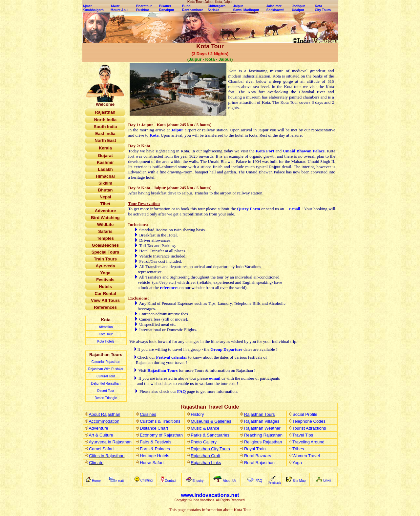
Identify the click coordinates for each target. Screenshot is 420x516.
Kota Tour (106, 334)
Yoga (297, 463)
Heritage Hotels (155, 456)
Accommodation (104, 421)
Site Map (299, 481)
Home (96, 481)
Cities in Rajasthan (107, 456)
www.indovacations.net (210, 495)
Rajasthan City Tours (210, 449)
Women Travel (306, 456)
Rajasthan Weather (262, 428)
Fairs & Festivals (156, 442)
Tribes (298, 449)
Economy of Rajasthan (161, 435)
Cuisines (148, 414)
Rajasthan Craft (205, 456)
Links (327, 480)
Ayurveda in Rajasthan (110, 442)
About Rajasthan (104, 414)
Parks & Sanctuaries (210, 435)
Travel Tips (303, 435)
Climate (96, 463)
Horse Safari (152, 463)
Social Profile (305, 414)
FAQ (182, 391)
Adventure (98, 428)
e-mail (294, 209)
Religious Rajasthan (263, 442)
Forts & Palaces (155, 449)
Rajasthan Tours (260, 414)
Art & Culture (101, 435)
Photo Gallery (204, 442)
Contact (171, 481)
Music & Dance (205, 428)
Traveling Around (308, 442)
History (197, 414)
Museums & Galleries (211, 421)
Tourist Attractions (309, 428)
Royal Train (255, 449)
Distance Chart (154, 428)
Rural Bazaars (258, 456)
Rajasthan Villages (262, 421)
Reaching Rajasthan (263, 435)
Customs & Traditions (160, 421)
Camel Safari (101, 449)
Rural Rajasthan (259, 463)
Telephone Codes (309, 421)
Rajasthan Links (206, 463)
